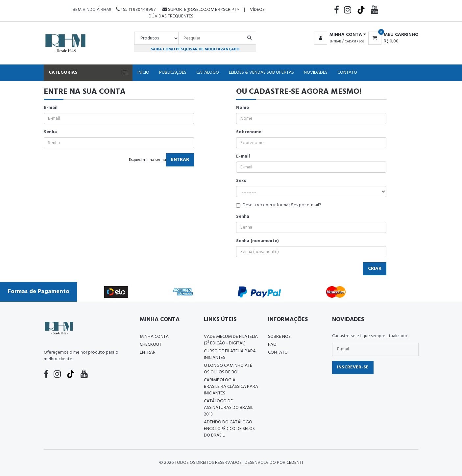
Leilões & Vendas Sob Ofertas (261, 73)
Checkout (151, 345)
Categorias (88, 73)
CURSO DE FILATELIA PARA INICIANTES (230, 354)
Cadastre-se (355, 41)
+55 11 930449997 (136, 10)
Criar (375, 269)
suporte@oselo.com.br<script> (201, 10)
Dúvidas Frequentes (171, 16)
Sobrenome (249, 132)
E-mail (51, 108)
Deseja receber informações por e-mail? (279, 205)
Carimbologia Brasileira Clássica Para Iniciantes (231, 387)
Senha (50, 132)
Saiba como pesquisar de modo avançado (195, 49)
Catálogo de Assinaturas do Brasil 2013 (229, 408)
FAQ (272, 345)
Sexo (241, 181)
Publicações (173, 73)
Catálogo (208, 73)
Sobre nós (279, 337)
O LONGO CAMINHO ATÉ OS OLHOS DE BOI (228, 369)
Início (143, 73)
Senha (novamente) (257, 241)
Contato (347, 73)
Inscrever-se (353, 367)
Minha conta (154, 337)
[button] (339, 35)
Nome (243, 108)
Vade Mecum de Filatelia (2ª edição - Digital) (231, 340)
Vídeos (257, 10)
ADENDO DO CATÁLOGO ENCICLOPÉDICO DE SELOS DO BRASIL (229, 429)
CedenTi (295, 463)
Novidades (316, 73)
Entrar (335, 41)
